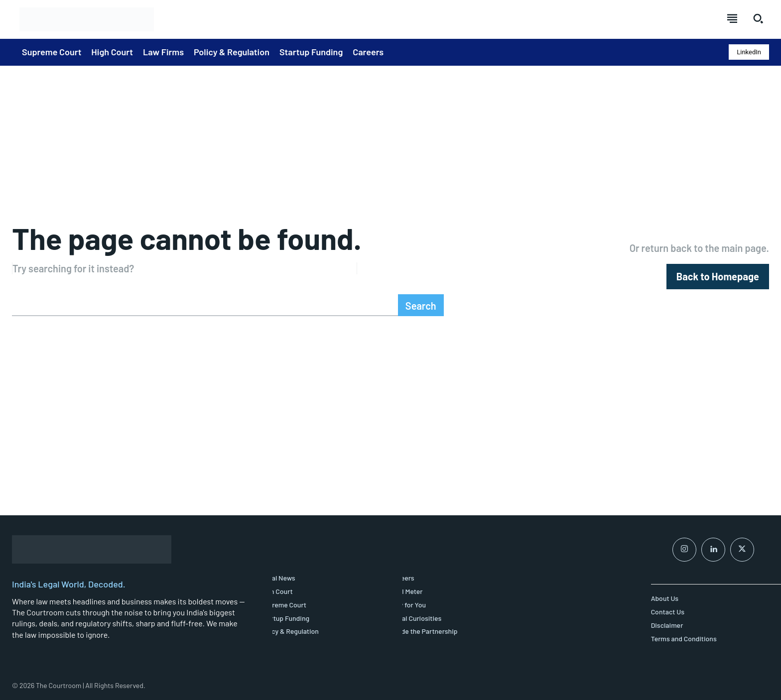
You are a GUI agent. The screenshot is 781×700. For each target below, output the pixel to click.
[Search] (421, 305)
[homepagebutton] (718, 277)
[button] (758, 18)
